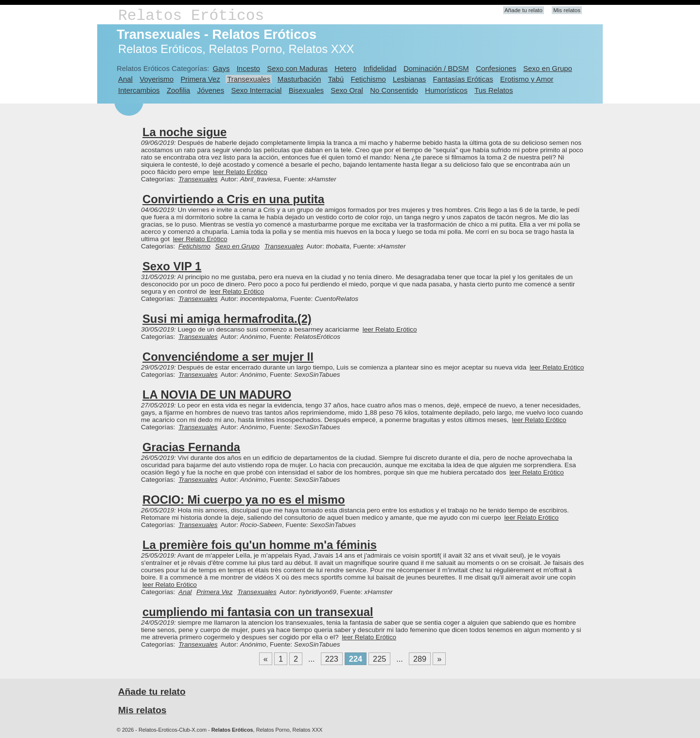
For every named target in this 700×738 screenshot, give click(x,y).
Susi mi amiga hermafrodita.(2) (227, 319)
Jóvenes (210, 90)
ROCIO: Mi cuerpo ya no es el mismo (244, 500)
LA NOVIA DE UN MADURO (217, 395)
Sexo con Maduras (297, 68)
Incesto (248, 68)
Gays (221, 68)
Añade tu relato (524, 10)
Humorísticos (446, 90)
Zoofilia (178, 90)
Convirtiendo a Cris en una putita (233, 199)
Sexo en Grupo (548, 68)
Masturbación (299, 79)
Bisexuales (306, 90)
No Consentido (394, 90)
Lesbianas (409, 79)
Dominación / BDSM (436, 68)
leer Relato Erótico (240, 172)
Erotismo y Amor (527, 79)
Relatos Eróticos (191, 16)
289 (420, 659)
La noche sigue (184, 132)
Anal (125, 79)
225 (379, 659)
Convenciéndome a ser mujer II (228, 357)
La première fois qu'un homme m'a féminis (260, 545)
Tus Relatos (494, 90)
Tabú (336, 79)
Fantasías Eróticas (463, 79)
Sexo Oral (347, 90)
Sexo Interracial (256, 90)
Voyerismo (157, 79)
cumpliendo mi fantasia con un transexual (258, 612)
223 (332, 659)
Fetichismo (368, 79)
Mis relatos (567, 10)
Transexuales (249, 79)
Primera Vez (200, 79)
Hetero (345, 68)
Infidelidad (380, 68)
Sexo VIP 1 (172, 266)
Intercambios (139, 90)
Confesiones (496, 68)
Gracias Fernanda (191, 447)
